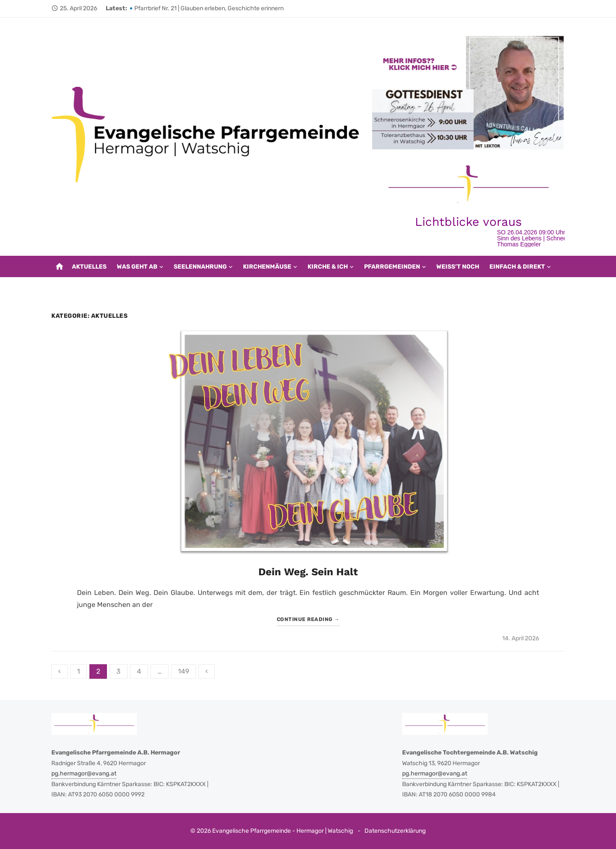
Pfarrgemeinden (392, 267)
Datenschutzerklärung (395, 831)
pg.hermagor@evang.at (84, 774)
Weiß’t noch (458, 267)
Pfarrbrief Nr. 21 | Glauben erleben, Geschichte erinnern (209, 8)
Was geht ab (137, 267)
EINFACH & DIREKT (517, 267)
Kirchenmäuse (267, 267)
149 (184, 671)
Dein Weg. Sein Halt (308, 572)
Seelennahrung (200, 267)
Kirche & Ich (328, 267)
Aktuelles (89, 267)
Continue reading (308, 619)
